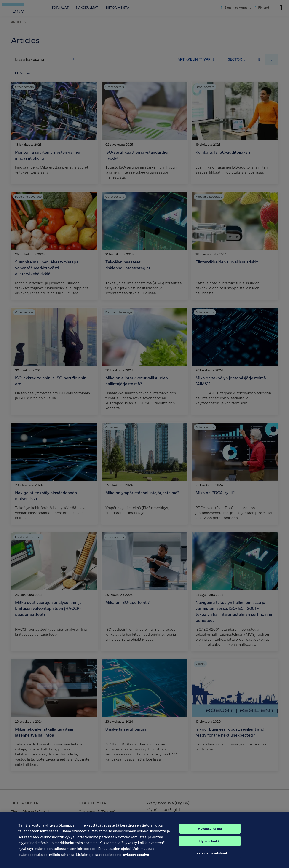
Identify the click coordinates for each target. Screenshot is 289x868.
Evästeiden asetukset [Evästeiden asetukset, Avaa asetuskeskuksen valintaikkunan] (210, 863)
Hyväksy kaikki (210, 838)
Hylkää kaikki (210, 850)
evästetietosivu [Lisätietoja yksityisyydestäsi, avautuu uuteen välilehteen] (136, 864)
